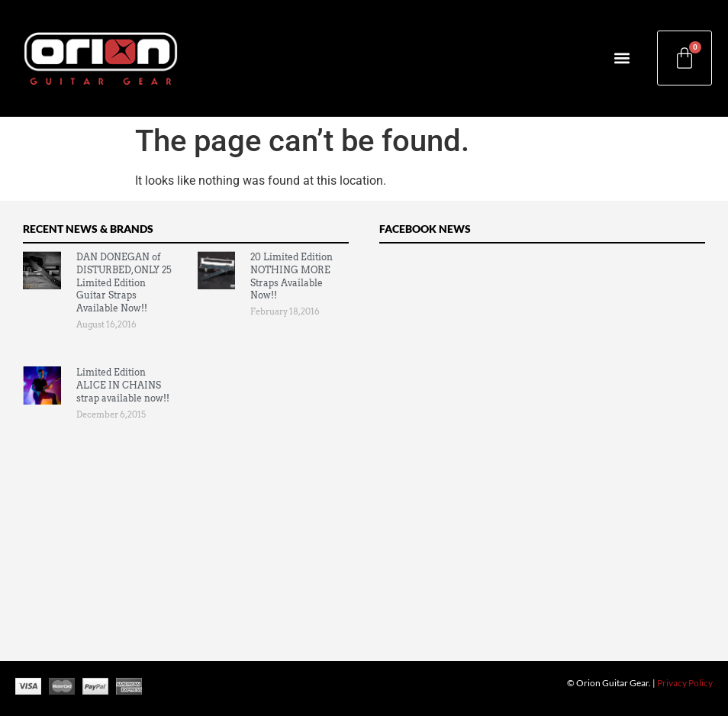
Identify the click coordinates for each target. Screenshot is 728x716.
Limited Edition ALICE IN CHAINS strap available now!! (123, 385)
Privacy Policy (685, 683)
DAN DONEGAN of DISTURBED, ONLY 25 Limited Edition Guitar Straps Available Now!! (124, 282)
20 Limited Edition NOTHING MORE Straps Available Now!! (292, 276)
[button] (622, 58)
